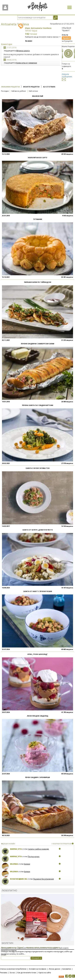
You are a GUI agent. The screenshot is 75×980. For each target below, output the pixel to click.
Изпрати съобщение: (67, 77)
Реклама (4, 973)
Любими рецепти (10, 87)
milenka (14, 864)
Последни (5, 91)
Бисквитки (67, 969)
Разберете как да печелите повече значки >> (43, 37)
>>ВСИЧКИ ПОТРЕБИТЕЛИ (61, 844)
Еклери (27, 864)
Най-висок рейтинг (19, 91)
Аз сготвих (49, 87)
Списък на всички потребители (13, 969)
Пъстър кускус (34, 857)
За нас (12, 973)
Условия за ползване (37, 969)
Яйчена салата (23, 51)
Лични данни (54, 969)
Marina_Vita (16, 849)
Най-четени (33, 91)
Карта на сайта (45, 973)
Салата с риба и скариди (38, 849)
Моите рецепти (31, 87)
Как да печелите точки (27, 973)
